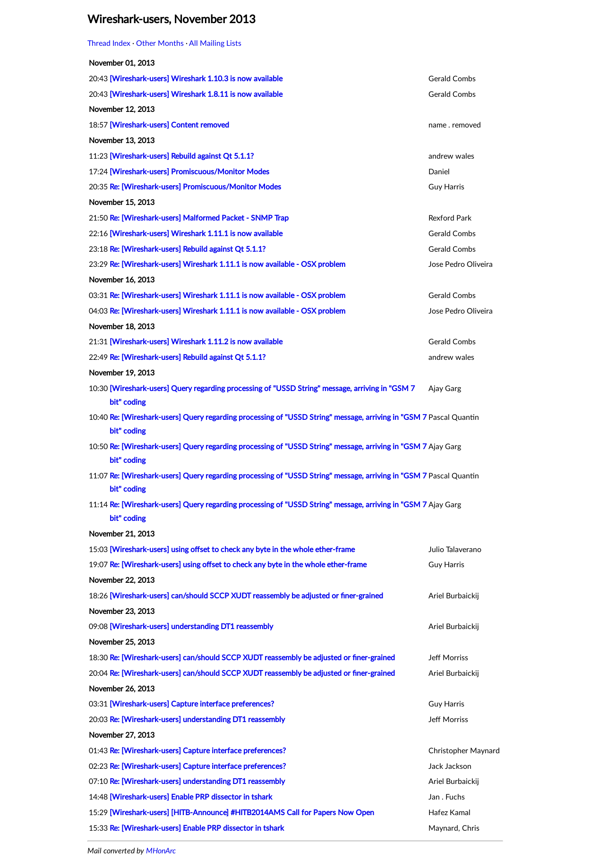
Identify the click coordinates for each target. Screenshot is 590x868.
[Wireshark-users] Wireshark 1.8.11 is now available (196, 94)
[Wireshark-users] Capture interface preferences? (192, 704)
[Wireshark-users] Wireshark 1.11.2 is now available (196, 342)
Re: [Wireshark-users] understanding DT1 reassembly (197, 720)
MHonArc (161, 851)
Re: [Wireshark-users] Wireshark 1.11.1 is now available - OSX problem (227, 264)
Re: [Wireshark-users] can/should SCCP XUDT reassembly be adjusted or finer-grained (252, 658)
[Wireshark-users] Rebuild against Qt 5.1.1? (182, 156)
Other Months (160, 43)
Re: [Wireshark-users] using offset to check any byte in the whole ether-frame (238, 565)
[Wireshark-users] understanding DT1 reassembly (191, 627)
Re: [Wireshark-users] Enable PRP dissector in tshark (197, 828)
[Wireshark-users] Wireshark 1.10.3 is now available (196, 79)
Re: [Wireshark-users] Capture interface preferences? (198, 751)
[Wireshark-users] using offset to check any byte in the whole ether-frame (232, 550)
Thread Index (109, 43)
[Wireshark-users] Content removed (169, 125)
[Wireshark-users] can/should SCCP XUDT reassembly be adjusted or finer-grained (246, 596)
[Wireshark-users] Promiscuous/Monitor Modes (189, 172)
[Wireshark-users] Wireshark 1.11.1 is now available (196, 234)
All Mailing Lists (215, 43)
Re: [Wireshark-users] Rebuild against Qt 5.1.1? (188, 249)
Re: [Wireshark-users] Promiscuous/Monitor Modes (195, 187)
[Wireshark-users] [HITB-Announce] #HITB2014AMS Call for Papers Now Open (242, 813)
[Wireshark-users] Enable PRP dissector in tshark (191, 797)
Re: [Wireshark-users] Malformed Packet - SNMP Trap (199, 218)
